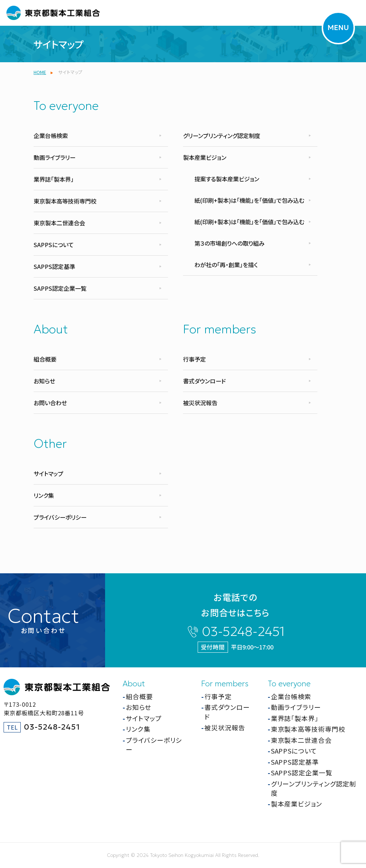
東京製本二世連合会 (59, 223)
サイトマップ (48, 474)
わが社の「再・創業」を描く (226, 265)
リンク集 (44, 495)
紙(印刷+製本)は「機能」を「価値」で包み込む (249, 200)
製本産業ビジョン (205, 157)
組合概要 (45, 359)
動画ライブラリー (55, 157)
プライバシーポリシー (60, 517)
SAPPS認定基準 (54, 266)
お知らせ (44, 381)
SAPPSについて (54, 245)
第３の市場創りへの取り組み (229, 243)
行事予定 (194, 359)
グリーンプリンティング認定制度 (222, 136)
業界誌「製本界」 (54, 179)
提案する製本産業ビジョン (227, 179)
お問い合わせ (50, 403)
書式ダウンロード (204, 381)
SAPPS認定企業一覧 (60, 288)
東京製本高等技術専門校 (65, 201)
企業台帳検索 (51, 136)
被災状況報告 (200, 403)
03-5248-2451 (243, 631)
